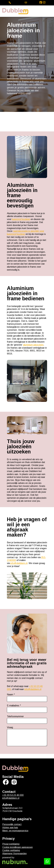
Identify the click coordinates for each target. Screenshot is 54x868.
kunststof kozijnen (21, 219)
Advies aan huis (10, 827)
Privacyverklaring (11, 844)
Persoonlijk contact (12, 824)
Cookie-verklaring (11, 850)
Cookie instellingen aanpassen (17, 847)
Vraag (10, 727)
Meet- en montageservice (15, 831)
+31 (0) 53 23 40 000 (13, 795)
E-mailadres (13, 705)
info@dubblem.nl (19, 563)
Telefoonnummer (15, 716)
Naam (10, 694)
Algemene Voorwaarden (14, 853)
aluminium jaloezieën (33, 345)
